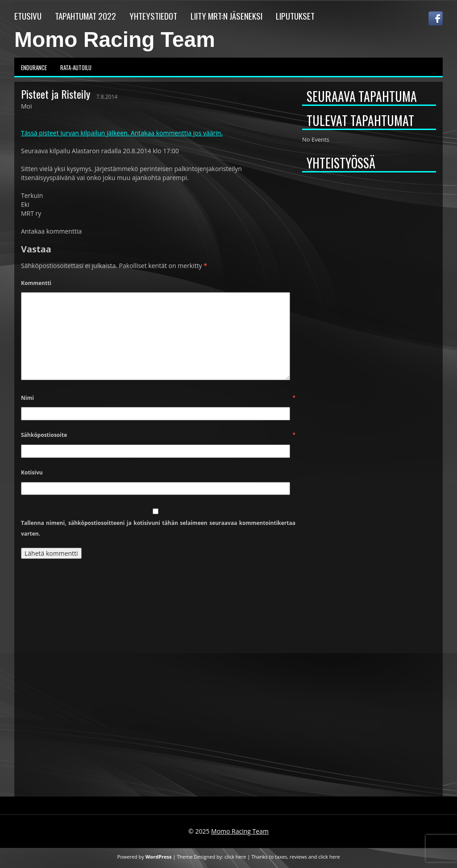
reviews (298, 857)
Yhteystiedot (153, 16)
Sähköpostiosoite (158, 435)
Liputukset (295, 16)
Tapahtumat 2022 (85, 16)
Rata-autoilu (76, 67)
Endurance (34, 67)
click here (235, 857)
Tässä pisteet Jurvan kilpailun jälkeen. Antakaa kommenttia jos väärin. (122, 133)
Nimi (158, 398)
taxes (281, 857)
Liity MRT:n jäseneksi (226, 16)
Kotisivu (32, 472)
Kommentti (36, 283)
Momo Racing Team (115, 40)
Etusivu (28, 16)
